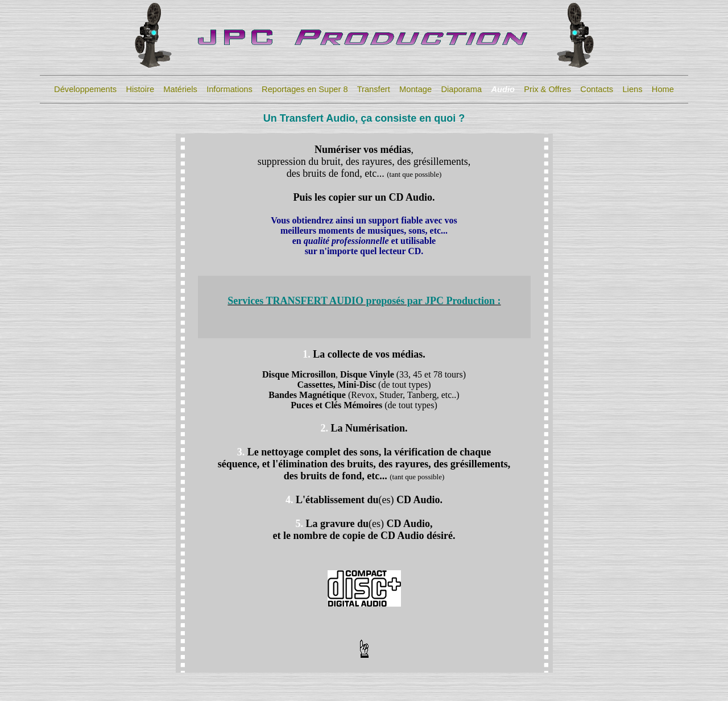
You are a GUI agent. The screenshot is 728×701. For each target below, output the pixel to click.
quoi (445, 118)
